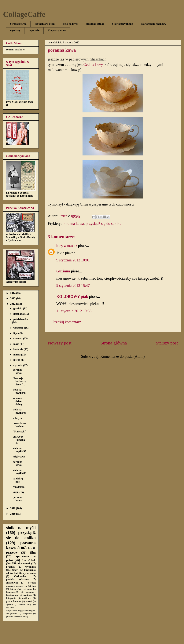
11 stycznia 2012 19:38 (74, 311)
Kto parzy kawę (57, 30)
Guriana (63, 271)
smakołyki (12, 583)
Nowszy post (60, 343)
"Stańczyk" (19, 432)
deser (15, 570)
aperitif (9, 604)
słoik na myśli (71, 24)
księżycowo (19, 457)
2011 (13, 508)
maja (17, 344)
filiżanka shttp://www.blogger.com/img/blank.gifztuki (20, 610)
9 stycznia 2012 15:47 (73, 286)
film (33, 553)
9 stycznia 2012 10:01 (73, 260)
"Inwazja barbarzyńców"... (19, 382)
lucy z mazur (67, 246)
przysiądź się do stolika (103, 224)
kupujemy (18, 492)
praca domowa (14, 601)
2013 (13, 298)
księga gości (16, 589)
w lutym (17, 418)
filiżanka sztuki (95, 24)
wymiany (15, 30)
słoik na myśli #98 (19, 411)
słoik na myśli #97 (19, 450)
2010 (13, 514)
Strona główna (18, 24)
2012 (13, 304)
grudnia (18, 309)
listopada (19, 314)
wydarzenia (29, 573)
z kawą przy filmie (122, 24)
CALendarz (21, 576)
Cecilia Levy (93, 64)
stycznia (18, 365)
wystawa (28, 595)
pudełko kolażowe (18, 579)
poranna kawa (73, 224)
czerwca (18, 338)
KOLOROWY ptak (72, 297)
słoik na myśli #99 (19, 391)
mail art (27, 598)
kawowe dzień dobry (18, 401)
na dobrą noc (18, 480)
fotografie (27, 613)
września (19, 328)
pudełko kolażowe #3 (15, 617)
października (21, 319)
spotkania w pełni (44, 24)
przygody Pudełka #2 (19, 440)
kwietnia (18, 349)
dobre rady (25, 604)
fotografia (11, 598)
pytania (10, 567)
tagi (34, 586)
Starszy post (167, 343)
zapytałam (19, 487)
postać (29, 601)
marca (17, 355)
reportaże (34, 30)
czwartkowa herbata (20, 425)
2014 (13, 293)
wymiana (31, 567)
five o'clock (29, 560)
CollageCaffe (24, 14)
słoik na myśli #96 (19, 472)
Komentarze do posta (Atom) (123, 356)
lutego (17, 360)
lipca (16, 333)
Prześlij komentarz (67, 322)
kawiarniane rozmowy (154, 24)
